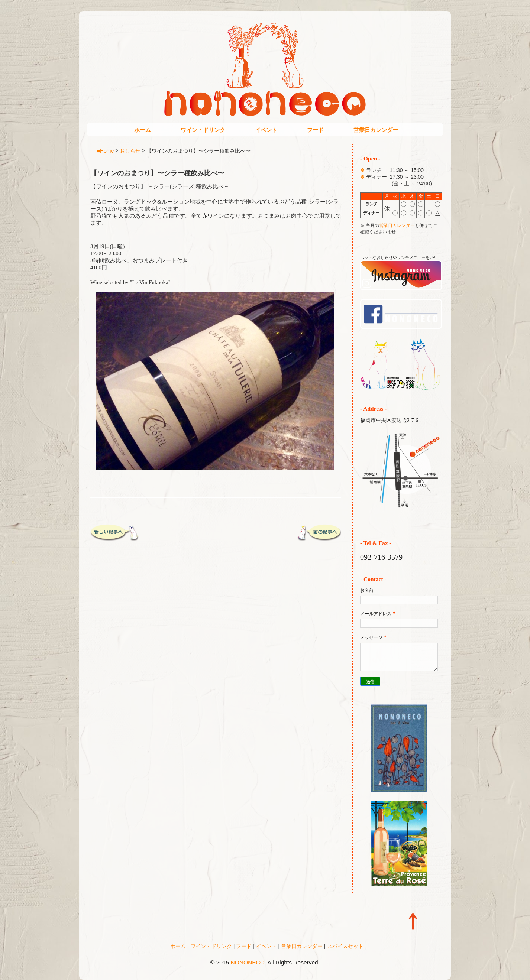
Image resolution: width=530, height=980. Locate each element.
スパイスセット (345, 946)
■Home (106, 150)
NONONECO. (249, 962)
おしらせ (130, 150)
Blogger (280, 973)
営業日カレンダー (376, 130)
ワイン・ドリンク (203, 130)
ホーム (143, 130)
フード (315, 130)
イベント (266, 130)
